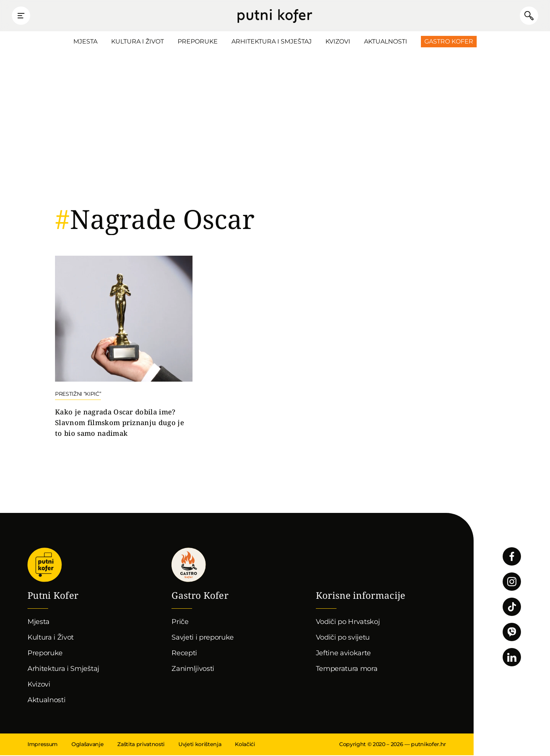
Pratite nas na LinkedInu (512, 658)
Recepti (184, 654)
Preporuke (198, 42)
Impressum (43, 745)
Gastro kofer (189, 566)
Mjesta (85, 42)
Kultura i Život (137, 42)
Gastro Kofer (449, 42)
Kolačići (245, 745)
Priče (180, 622)
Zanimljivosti (193, 669)
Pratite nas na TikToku (512, 608)
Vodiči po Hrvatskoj (348, 622)
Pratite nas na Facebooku (512, 557)
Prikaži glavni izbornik (23, 16)
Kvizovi (338, 42)
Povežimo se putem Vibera (512, 633)
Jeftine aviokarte (344, 654)
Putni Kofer (275, 16)
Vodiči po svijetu (343, 638)
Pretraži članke (527, 16)
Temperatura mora (347, 669)
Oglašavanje (87, 745)
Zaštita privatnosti (141, 745)
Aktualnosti (386, 42)
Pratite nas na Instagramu (512, 582)
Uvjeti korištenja (200, 745)
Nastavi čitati (124, 348)
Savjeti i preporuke (203, 638)
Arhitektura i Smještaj (272, 42)
